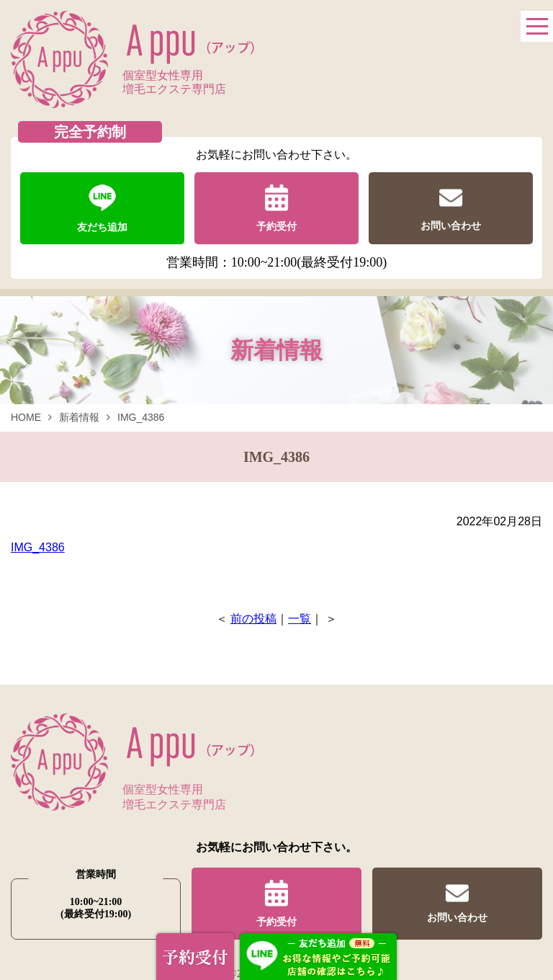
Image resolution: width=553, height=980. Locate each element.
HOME (26, 417)
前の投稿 (253, 619)
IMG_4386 (38, 547)
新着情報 (79, 417)
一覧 (300, 619)
